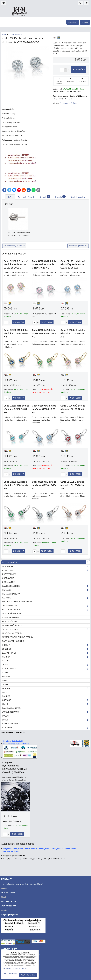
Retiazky (46, 590)
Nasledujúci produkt (78, 246)
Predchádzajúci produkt (14, 246)
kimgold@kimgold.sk (9, 915)
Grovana (46, 700)
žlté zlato (46, 566)
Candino (6, 661)
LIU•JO (46, 704)
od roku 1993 (22, 15)
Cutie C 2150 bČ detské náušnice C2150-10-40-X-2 (73, 409)
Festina (46, 688)
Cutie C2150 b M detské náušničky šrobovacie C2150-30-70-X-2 (73, 264)
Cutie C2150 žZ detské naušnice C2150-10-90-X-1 (44, 333)
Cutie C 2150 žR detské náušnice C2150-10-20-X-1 (73, 333)
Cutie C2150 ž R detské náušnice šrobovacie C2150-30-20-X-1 (16, 264)
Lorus (46, 720)
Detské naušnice (46, 562)
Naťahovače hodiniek (13, 641)
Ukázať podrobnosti (10, 973)
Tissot (46, 665)
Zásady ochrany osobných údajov (15, 968)
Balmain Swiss (46, 653)
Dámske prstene (46, 618)
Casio (5, 673)
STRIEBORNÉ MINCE (11, 724)
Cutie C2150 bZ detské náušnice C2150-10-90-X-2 (16, 485)
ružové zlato (9, 574)
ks (7, 322)
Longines (46, 649)
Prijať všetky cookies (28, 975)
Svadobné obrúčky (46, 610)
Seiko (5, 684)
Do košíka (78, 70)
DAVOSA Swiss (46, 669)
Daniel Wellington (12, 708)
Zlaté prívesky (46, 606)
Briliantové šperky (46, 625)
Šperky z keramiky (46, 629)
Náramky (46, 598)
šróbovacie (8, 578)
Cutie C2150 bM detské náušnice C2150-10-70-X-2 (44, 409)
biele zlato (46, 570)
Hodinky (46, 645)
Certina (46, 657)
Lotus (5, 692)
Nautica (6, 696)
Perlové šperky (46, 622)
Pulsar (6, 716)
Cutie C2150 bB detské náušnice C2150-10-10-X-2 (44, 485)
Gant (46, 681)
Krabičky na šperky (12, 633)
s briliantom (9, 582)
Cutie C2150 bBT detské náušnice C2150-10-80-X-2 (16, 409)
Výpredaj (46, 728)
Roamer (46, 677)
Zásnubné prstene (46, 614)
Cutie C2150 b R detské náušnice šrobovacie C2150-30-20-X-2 (44, 264)
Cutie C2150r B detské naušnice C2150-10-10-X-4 (72, 485)
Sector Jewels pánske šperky (18, 637)
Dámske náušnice (46, 586)
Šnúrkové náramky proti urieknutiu (21, 602)
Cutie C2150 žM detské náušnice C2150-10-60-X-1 (16, 333)
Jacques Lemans (46, 712)
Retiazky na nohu (11, 594)
